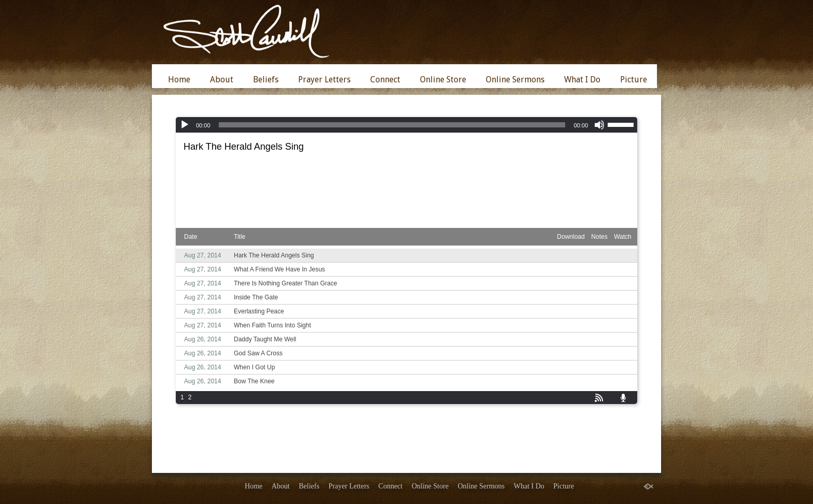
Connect (385, 80)
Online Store (443, 80)
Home (179, 80)
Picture (634, 80)
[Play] (185, 125)
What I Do (582, 80)
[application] (406, 125)
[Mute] (599, 125)
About (222, 80)
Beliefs (266, 80)
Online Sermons (515, 80)
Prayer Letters (324, 80)
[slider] (392, 125)
